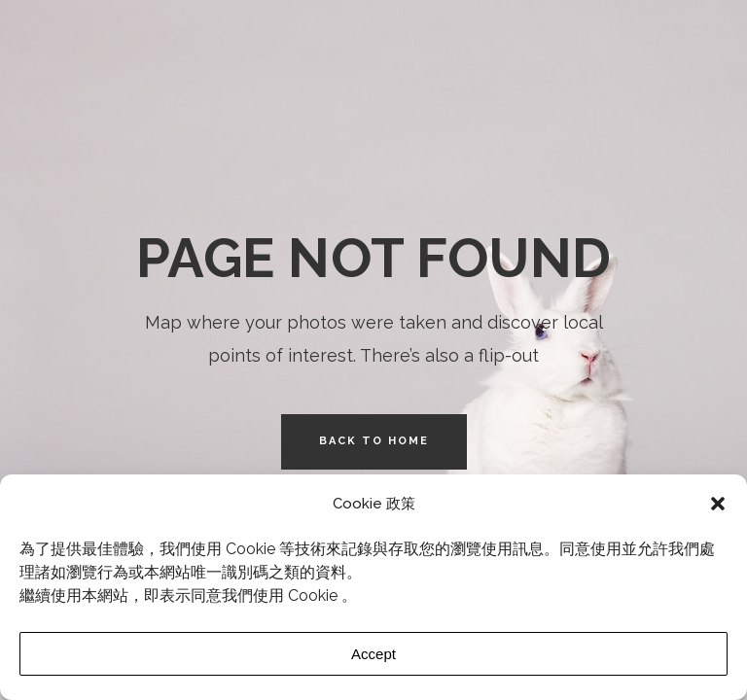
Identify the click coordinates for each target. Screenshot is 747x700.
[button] (718, 504)
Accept (373, 654)
